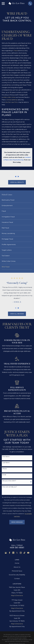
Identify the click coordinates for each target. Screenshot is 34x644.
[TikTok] (24, 553)
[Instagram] (21, 553)
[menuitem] (17, 200)
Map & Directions (17, 595)
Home (17, 563)
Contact (17, 579)
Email (4, 475)
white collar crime (9, 97)
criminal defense (12, 100)
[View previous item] (16, 177)
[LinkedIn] (13, 553)
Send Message (17, 522)
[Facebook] (10, 553)
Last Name (6, 463)
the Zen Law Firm (12, 102)
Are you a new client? (9, 481)
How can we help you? (10, 487)
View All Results (17, 182)
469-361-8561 (17, 548)
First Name (6, 457)
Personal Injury (17, 571)
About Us (17, 567)
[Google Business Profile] (6, 553)
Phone (5, 469)
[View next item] (18, 177)
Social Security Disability (17, 575)
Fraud (16, 51)
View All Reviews (17, 314)
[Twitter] (17, 553)
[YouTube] (28, 553)
